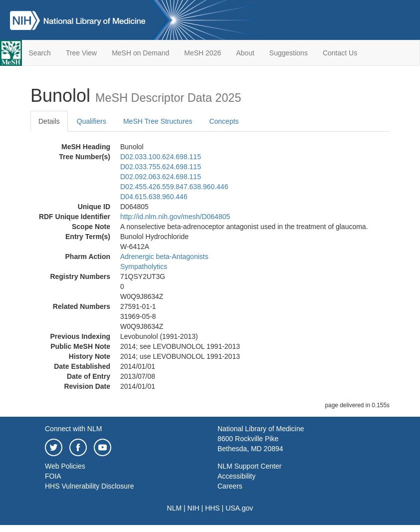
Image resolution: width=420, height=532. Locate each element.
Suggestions (289, 53)
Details (49, 121)
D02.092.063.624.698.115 (161, 177)
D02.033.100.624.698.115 (161, 157)
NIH (194, 508)
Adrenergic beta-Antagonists (164, 257)
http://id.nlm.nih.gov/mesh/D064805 (175, 217)
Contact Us (340, 53)
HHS (212, 508)
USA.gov (239, 508)
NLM (175, 508)
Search (40, 53)
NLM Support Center (249, 466)
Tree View (81, 53)
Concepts (224, 121)
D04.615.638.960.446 (154, 197)
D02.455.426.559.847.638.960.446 (174, 187)
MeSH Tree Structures (158, 121)
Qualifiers (92, 121)
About (245, 53)
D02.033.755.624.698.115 (161, 167)
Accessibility (236, 476)
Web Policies (65, 466)
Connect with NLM (73, 429)
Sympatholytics (144, 266)
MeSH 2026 (203, 53)
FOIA (53, 476)
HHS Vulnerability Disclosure (89, 486)
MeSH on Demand (140, 53)
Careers (230, 486)
